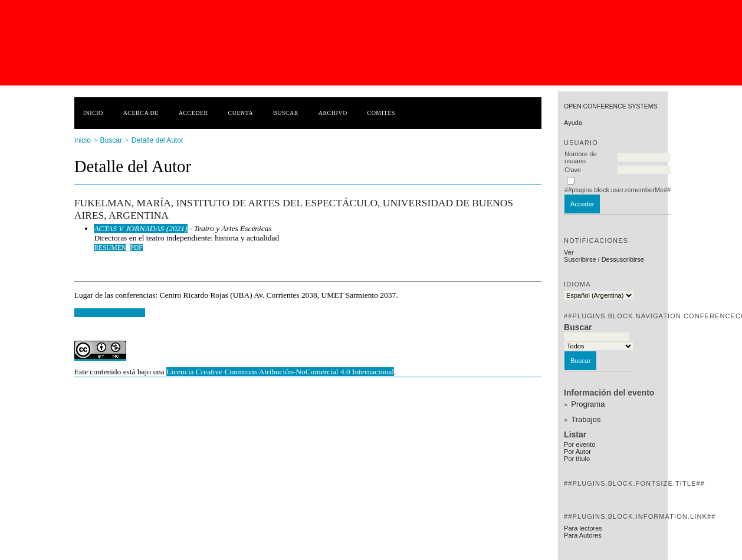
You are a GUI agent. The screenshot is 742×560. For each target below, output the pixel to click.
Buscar (286, 113)
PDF (137, 248)
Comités (381, 113)
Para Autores (583, 535)
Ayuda (573, 123)
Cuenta (241, 113)
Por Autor (577, 452)
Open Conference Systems (610, 106)
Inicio (93, 113)
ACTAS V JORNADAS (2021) (140, 228)
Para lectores (583, 528)
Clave (573, 170)
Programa (588, 404)
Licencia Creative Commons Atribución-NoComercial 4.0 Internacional (280, 372)
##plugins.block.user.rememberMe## (618, 190)
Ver (569, 252)
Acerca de (141, 113)
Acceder (193, 113)
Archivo (333, 113)
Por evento (580, 444)
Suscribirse (580, 259)
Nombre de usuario (580, 157)
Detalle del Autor (157, 140)
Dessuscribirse (623, 259)
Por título (577, 459)
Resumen (110, 248)
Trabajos (586, 419)
